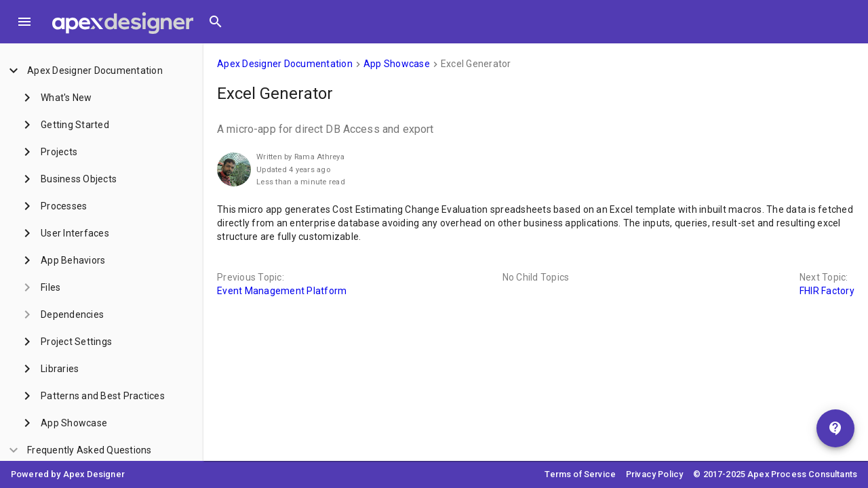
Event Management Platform (282, 291)
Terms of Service (580, 474)
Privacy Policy (654, 474)
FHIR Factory (827, 291)
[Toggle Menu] (24, 22)
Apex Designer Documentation (285, 64)
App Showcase (397, 64)
